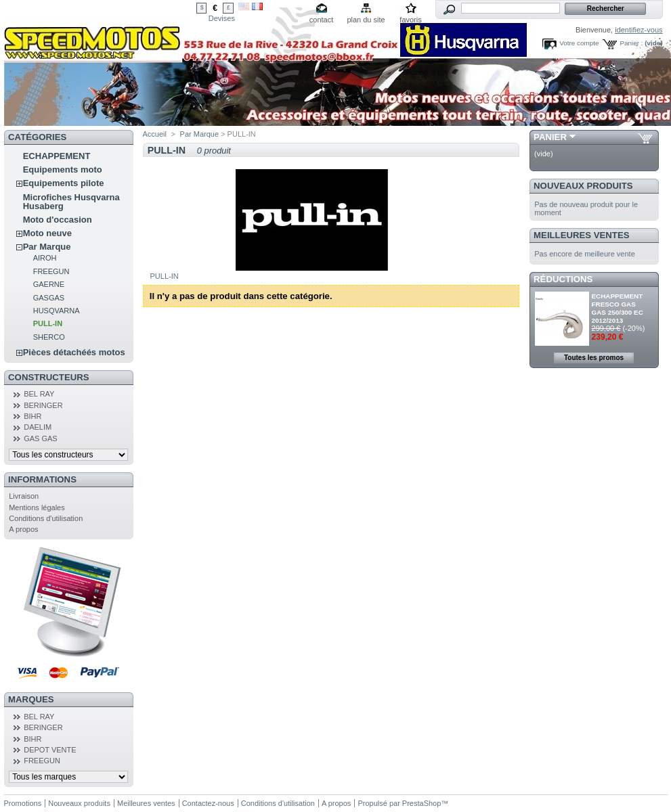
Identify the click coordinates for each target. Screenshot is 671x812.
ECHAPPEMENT (57, 156)
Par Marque (47, 247)
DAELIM (38, 427)
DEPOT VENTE (50, 750)
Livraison (24, 496)
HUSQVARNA (57, 311)
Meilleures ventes (581, 235)
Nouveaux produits (583, 186)
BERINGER (43, 405)
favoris (410, 20)
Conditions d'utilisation (46, 518)
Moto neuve (47, 233)
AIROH (45, 258)
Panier (550, 137)
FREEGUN (51, 271)
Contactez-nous (208, 803)
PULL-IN (48, 323)
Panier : (631, 43)
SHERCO (49, 337)
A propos (23, 529)
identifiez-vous (638, 30)
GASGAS (49, 298)
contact (321, 20)
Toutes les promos (594, 358)
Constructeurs (48, 377)
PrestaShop (421, 803)
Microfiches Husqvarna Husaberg (71, 202)
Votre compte (579, 43)
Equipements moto (63, 170)
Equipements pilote (64, 183)
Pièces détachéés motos (74, 352)
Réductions (563, 279)
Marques (31, 699)
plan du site (366, 20)
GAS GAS (41, 438)
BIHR (33, 416)
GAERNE (49, 284)
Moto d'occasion (58, 220)
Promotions (23, 803)
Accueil (155, 134)
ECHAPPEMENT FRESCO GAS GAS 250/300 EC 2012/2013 (618, 308)
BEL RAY (39, 394)
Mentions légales (37, 507)
